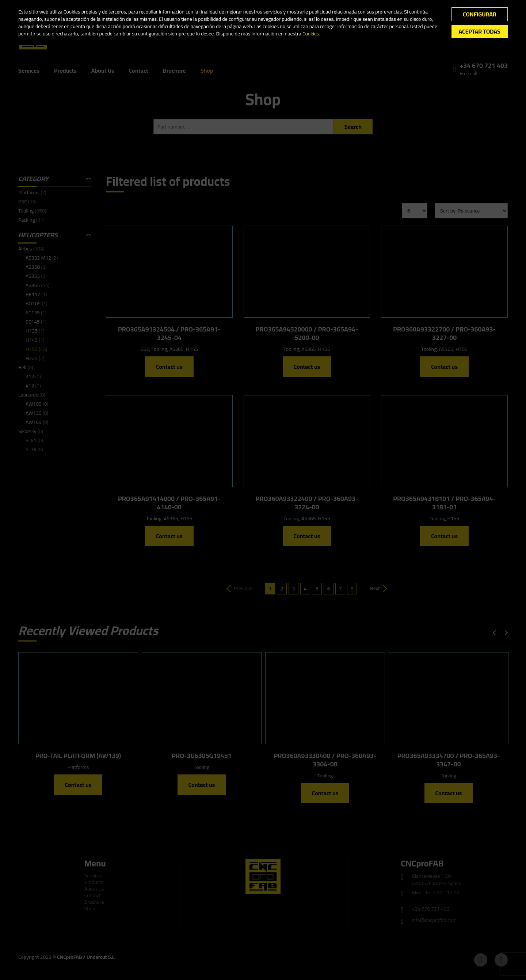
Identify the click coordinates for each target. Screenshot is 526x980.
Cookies (311, 34)
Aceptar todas (480, 31)
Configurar (480, 14)
